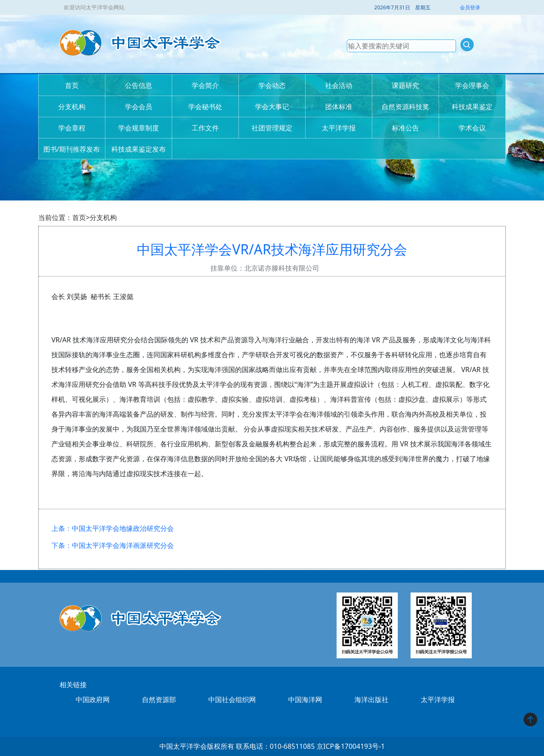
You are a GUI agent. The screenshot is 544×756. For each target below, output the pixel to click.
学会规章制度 (139, 128)
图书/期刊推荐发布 (72, 149)
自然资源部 (159, 700)
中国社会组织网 (232, 700)
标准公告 (405, 128)
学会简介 (205, 85)
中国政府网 (93, 700)
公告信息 (139, 85)
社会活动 (339, 85)
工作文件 (205, 128)
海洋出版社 (371, 700)
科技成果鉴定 (472, 107)
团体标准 (339, 107)
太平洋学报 (339, 128)
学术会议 (472, 128)
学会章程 (72, 128)
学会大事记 (272, 107)
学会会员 (139, 107)
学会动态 (272, 85)
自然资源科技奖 (405, 107)
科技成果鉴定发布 (139, 149)
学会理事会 (472, 85)
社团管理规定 (272, 128)
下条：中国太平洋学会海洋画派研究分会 (113, 545)
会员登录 (470, 7)
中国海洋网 (305, 700)
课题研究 (405, 85)
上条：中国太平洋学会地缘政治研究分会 (113, 528)
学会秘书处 (205, 107)
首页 (72, 85)
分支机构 (72, 107)
